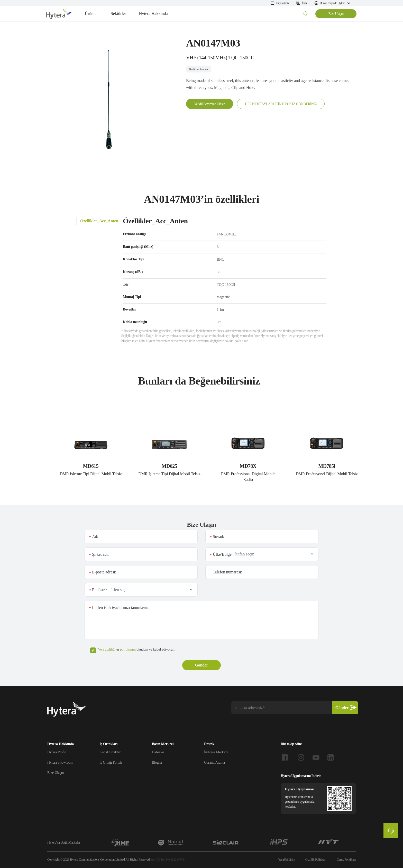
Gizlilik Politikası (316, 860)
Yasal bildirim (287, 860)
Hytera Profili (57, 752)
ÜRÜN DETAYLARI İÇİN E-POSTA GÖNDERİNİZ (281, 104)
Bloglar (157, 762)
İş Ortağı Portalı (111, 762)
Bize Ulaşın (336, 14)
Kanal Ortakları (110, 752)
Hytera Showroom (60, 762)
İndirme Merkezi (216, 752)
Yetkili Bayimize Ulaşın (210, 104)
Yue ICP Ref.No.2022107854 (168, 860)
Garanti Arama (214, 762)
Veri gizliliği (107, 649)
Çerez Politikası (346, 860)
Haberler (158, 752)
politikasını (128, 649)
